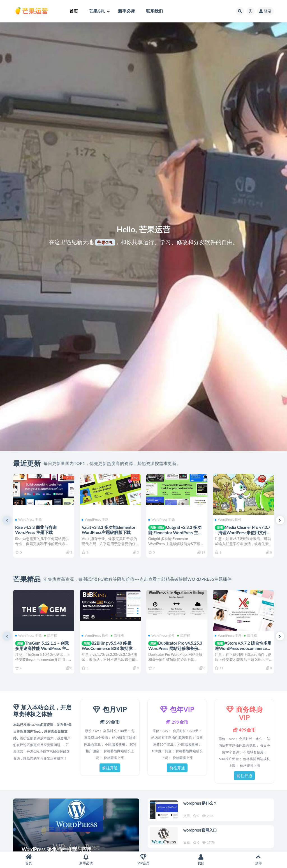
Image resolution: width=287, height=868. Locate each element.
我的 (201, 860)
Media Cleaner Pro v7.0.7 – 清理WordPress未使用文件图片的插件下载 (242, 532)
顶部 (258, 860)
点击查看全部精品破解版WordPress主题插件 (186, 579)
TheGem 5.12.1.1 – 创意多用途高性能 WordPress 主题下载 (44, 648)
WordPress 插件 (229, 519)
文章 (188, 817)
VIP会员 (144, 860)
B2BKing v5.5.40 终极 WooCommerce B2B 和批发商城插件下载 (110, 648)
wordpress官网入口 (202, 832)
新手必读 (86, 860)
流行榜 (51, 635)
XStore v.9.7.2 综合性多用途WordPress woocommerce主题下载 (242, 648)
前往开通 (110, 768)
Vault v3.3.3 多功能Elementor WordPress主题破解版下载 (109, 529)
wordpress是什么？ (202, 804)
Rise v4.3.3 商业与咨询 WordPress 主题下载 (37, 529)
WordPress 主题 (29, 519)
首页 (29, 860)
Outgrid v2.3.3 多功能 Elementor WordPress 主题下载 (176, 532)
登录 (265, 11)
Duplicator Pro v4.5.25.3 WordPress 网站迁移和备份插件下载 (176, 648)
